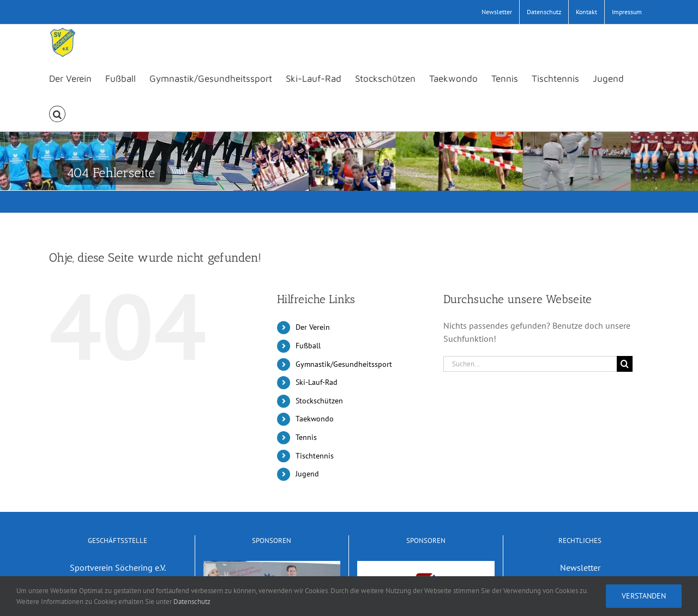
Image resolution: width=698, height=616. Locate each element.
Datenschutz (192, 602)
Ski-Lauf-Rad (317, 382)
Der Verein (313, 327)
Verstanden (644, 596)
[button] (57, 113)
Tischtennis (315, 456)
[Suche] (625, 364)
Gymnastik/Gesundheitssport (344, 364)
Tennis (306, 437)
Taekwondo (315, 419)
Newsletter (580, 567)
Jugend (307, 474)
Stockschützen (319, 401)
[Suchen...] (530, 364)
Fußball (308, 346)
